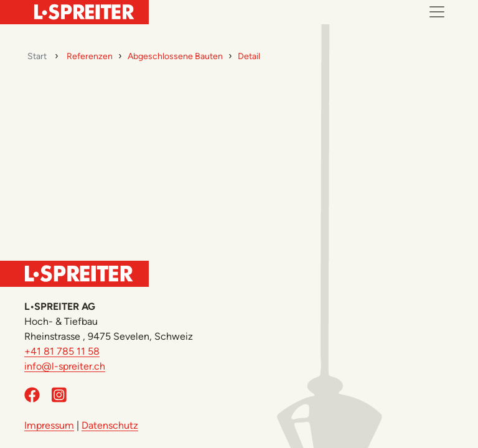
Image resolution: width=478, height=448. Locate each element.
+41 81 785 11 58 (62, 351)
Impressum (49, 425)
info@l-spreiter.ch (65, 366)
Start (37, 56)
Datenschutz (110, 425)
